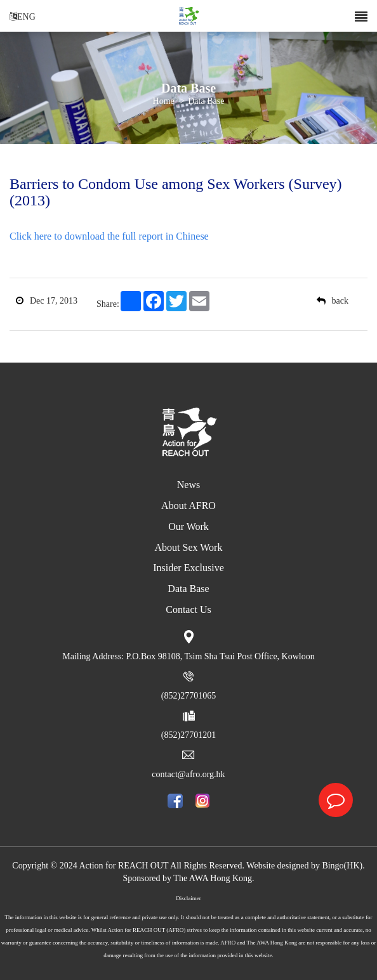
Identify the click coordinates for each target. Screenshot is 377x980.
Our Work (189, 526)
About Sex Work (189, 547)
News (189, 485)
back (333, 301)
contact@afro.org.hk (188, 774)
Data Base (206, 102)
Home (164, 102)
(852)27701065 (189, 696)
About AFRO (189, 506)
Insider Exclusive (189, 568)
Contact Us (189, 609)
